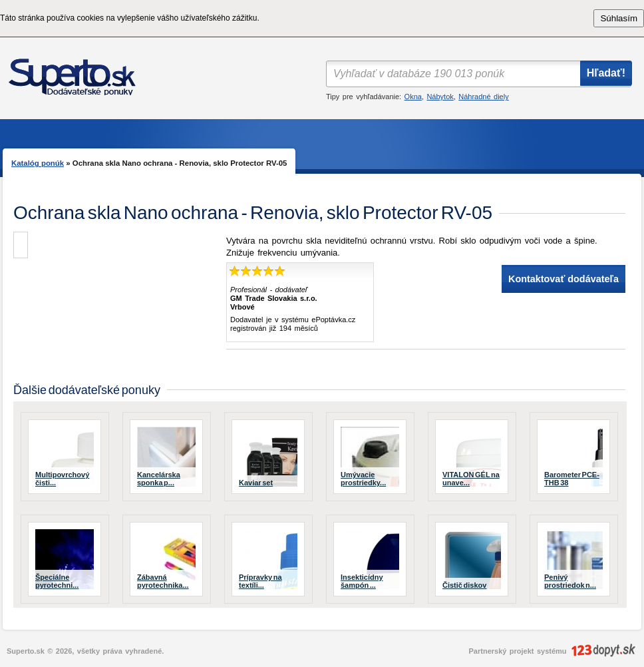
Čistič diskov (464, 585)
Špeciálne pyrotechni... (57, 581)
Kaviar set (256, 483)
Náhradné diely (483, 97)
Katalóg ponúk (38, 163)
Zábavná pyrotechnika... (163, 581)
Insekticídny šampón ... (362, 581)
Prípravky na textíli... (260, 581)
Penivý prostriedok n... (570, 581)
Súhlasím (619, 18)
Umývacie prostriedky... (363, 479)
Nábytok (440, 97)
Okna (413, 97)
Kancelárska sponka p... (159, 479)
